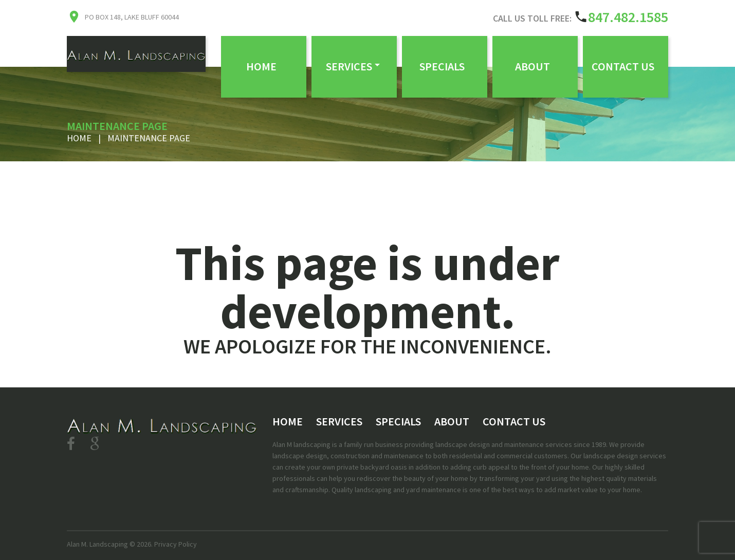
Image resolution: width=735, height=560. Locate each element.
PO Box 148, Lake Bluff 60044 (132, 17)
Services (349, 66)
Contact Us (623, 66)
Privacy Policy (176, 544)
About (532, 66)
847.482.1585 (628, 17)
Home (261, 66)
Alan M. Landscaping (97, 544)
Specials (442, 66)
